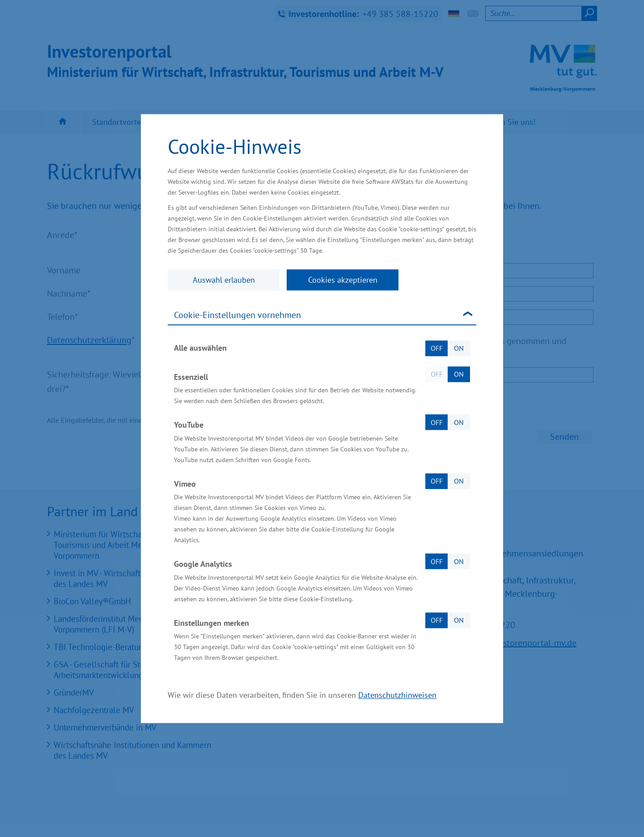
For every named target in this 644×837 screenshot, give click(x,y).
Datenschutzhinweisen (397, 695)
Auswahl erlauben (224, 280)
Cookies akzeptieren (343, 280)
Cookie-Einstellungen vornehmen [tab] (237, 315)
